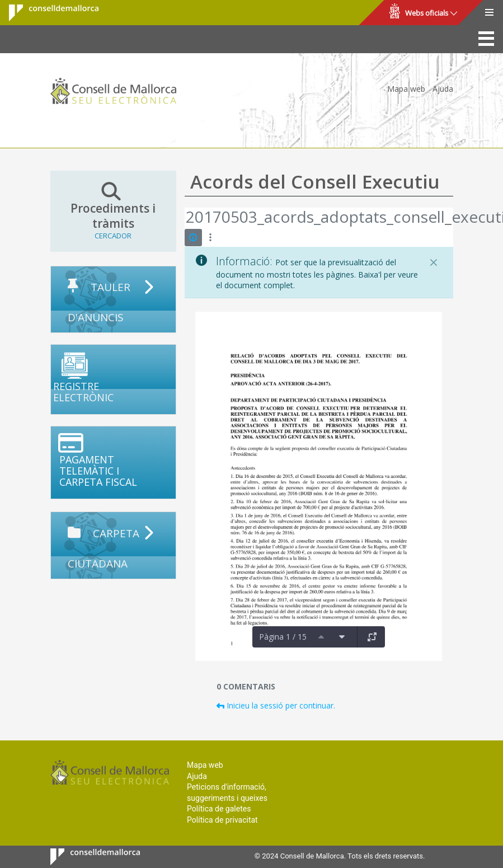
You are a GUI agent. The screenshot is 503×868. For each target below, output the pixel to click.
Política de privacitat (222, 820)
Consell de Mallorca (47, 13)
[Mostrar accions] (211, 238)
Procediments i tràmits (113, 211)
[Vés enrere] (185, 218)
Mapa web (406, 89)
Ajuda (443, 89)
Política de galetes (219, 809)
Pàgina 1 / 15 (283, 637)
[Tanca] (434, 262)
